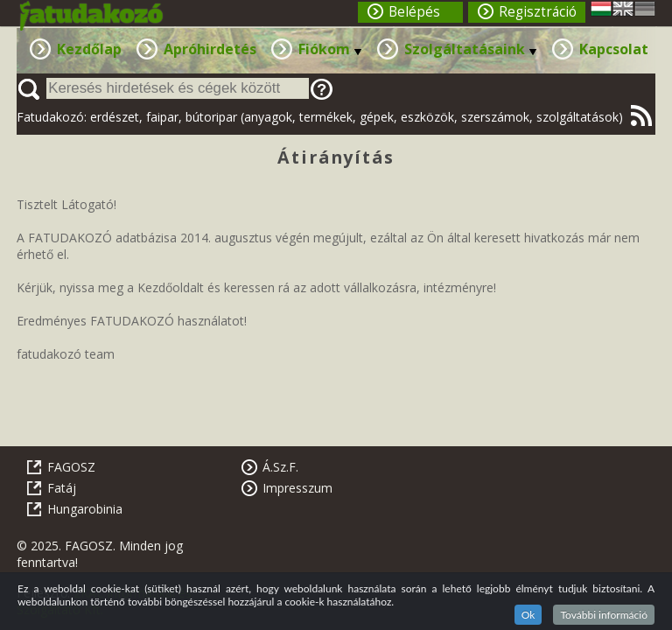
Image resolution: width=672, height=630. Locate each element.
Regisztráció (538, 12)
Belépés (414, 12)
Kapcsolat (614, 49)
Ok (528, 615)
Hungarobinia (85, 509)
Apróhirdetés (210, 49)
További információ (604, 615)
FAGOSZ (71, 467)
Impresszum (297, 488)
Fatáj (62, 488)
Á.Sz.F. (280, 467)
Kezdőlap (89, 49)
